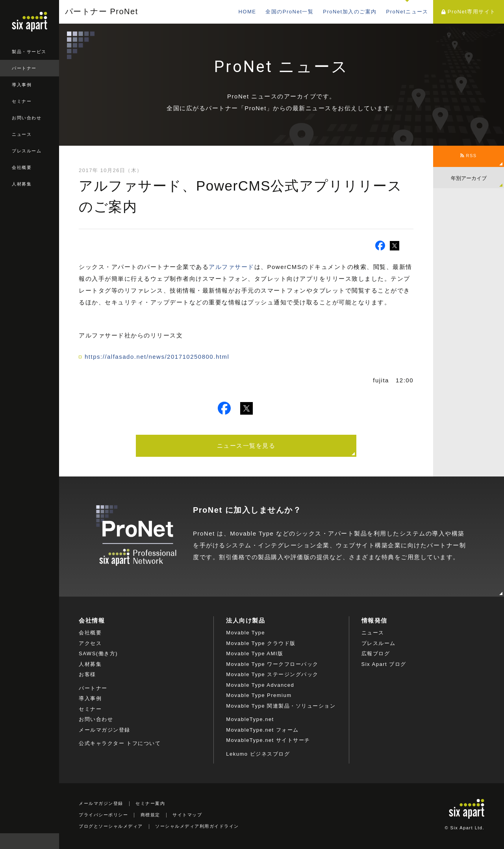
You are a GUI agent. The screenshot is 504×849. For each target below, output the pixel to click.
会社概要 (22, 167)
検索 (51, 841)
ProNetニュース (407, 12)
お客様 (87, 674)
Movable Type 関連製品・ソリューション (281, 706)
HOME (247, 12)
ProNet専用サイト (468, 12)
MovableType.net (250, 719)
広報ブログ (376, 653)
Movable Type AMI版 (255, 653)
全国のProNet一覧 (289, 12)
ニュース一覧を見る (246, 446)
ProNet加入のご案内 (350, 12)
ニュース (22, 134)
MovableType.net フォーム (262, 730)
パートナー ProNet (102, 12)
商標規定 (150, 815)
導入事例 (22, 85)
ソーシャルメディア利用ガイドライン (197, 826)
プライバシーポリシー (103, 815)
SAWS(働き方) (98, 653)
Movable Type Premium (259, 695)
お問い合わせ (27, 118)
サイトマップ (187, 815)
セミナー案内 (150, 803)
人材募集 (22, 184)
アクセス (90, 643)
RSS (468, 156)
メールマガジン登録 (105, 730)
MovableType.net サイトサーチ (268, 740)
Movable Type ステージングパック (272, 674)
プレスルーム (27, 151)
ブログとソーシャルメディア (111, 826)
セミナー (22, 101)
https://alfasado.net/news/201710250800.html (157, 357)
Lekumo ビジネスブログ (258, 754)
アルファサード (232, 267)
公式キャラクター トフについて (120, 743)
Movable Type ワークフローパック (272, 664)
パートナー (24, 68)
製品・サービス (29, 52)
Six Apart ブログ (384, 664)
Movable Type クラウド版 (261, 643)
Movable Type (246, 633)
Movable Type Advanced (260, 685)
